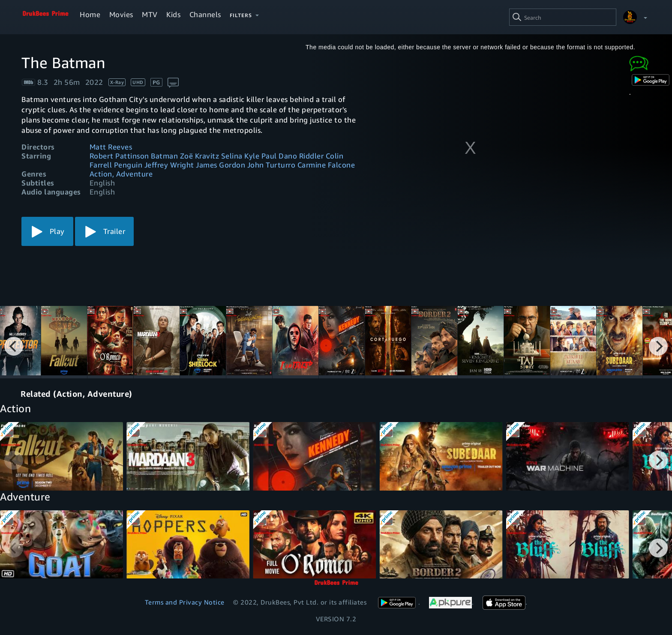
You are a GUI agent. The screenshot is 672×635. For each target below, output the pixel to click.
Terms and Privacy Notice (185, 602)
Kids (173, 14)
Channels (205, 14)
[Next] (658, 346)
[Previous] (14, 346)
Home (90, 14)
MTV (150, 14)
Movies (121, 14)
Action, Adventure (121, 174)
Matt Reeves (111, 147)
